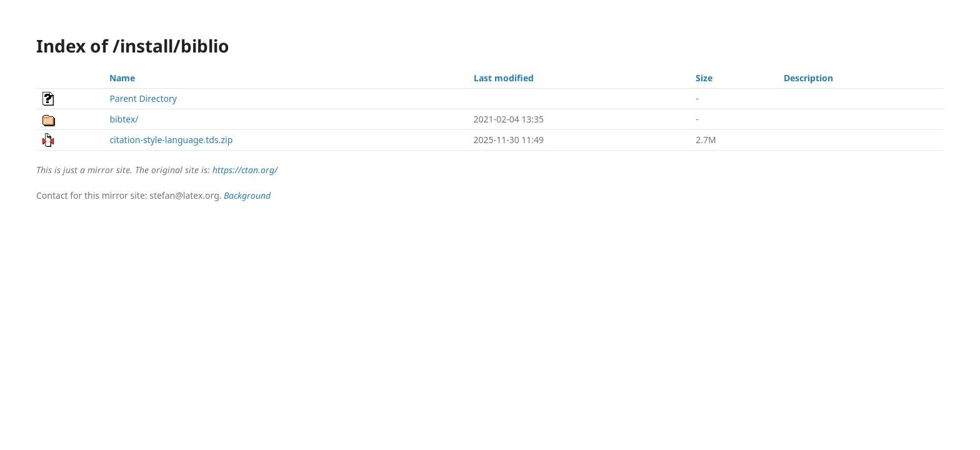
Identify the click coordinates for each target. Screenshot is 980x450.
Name (122, 78)
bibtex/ (124, 119)
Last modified (504, 78)
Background (247, 195)
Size (704, 78)
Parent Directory (143, 98)
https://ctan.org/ (245, 170)
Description (808, 78)
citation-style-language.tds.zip (171, 140)
